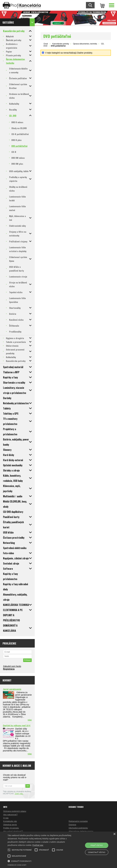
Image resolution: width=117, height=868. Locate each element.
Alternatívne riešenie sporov (81, 831)
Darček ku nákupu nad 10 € (17, 726)
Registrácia (9, 669)
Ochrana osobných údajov (15, 811)
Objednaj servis (10, 825)
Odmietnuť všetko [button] (97, 852)
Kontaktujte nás (10, 821)
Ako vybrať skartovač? (13, 831)
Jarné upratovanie (12, 689)
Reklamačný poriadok (78, 821)
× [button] (114, 834)
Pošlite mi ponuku (11, 828)
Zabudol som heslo (12, 666)
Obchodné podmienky (78, 828)
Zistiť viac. (19, 794)
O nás (6, 818)
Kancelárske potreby (61, 44)
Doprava (72, 825)
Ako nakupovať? (10, 815)
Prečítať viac (38, 845)
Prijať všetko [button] (97, 845)
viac (30, 720)
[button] (41, 861)
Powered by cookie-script (17, 865)
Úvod (46, 44)
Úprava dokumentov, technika (85, 44)
